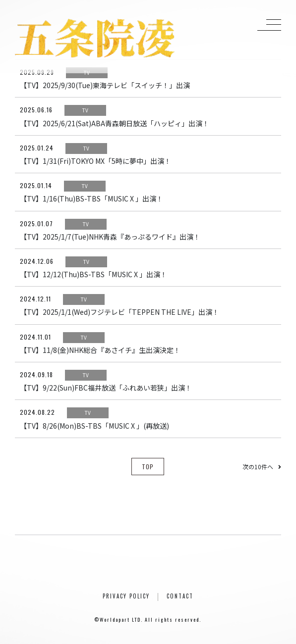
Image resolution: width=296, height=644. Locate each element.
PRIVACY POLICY (126, 596)
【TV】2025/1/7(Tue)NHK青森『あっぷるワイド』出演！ (110, 237)
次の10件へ (262, 467)
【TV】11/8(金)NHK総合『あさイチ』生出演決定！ (100, 350)
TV (87, 73)
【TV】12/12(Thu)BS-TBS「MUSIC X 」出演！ (93, 274)
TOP (148, 467)
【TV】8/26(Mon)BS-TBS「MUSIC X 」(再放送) (94, 426)
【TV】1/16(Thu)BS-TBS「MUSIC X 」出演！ (91, 198)
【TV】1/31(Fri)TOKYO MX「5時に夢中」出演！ (95, 161)
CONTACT (180, 596)
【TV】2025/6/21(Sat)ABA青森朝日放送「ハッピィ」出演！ (115, 123)
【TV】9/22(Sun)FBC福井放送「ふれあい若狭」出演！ (106, 388)
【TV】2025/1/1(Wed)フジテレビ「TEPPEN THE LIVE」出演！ (119, 312)
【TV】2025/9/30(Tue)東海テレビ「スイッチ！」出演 (105, 85)
